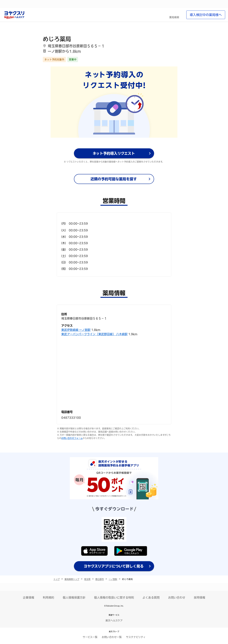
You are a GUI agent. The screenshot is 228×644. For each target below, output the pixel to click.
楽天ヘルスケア (114, 620)
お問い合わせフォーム (72, 438)
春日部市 (100, 579)
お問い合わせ (177, 598)
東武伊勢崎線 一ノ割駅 (76, 330)
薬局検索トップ (72, 579)
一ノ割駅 (113, 579)
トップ (57, 579)
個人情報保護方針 (74, 598)
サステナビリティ (136, 637)
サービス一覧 (90, 637)
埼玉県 (87, 579)
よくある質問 (151, 598)
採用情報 (199, 598)
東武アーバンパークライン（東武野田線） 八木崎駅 (94, 334)
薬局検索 (174, 17)
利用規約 (48, 598)
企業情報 (28, 598)
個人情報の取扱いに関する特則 (114, 598)
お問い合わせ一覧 (112, 637)
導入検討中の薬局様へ (206, 15)
